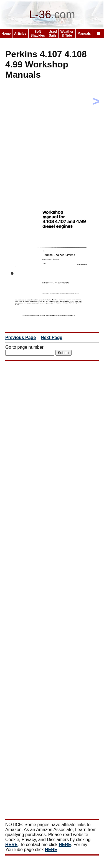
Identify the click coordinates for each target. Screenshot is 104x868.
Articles (20, 34)
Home (6, 34)
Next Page (51, 337)
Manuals (84, 34)
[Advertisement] (52, 142)
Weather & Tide (67, 34)
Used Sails (53, 34)
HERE (11, 845)
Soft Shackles (38, 34)
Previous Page (21, 337)
